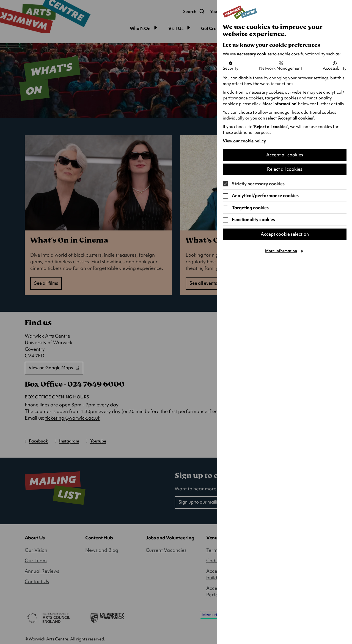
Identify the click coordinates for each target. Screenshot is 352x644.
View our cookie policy (244, 141)
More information (281, 251)
